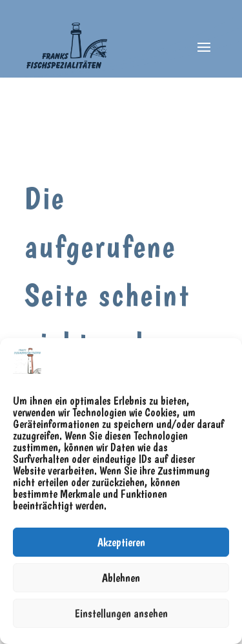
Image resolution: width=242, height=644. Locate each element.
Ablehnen (121, 578)
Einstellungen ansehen (121, 613)
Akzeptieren (121, 542)
